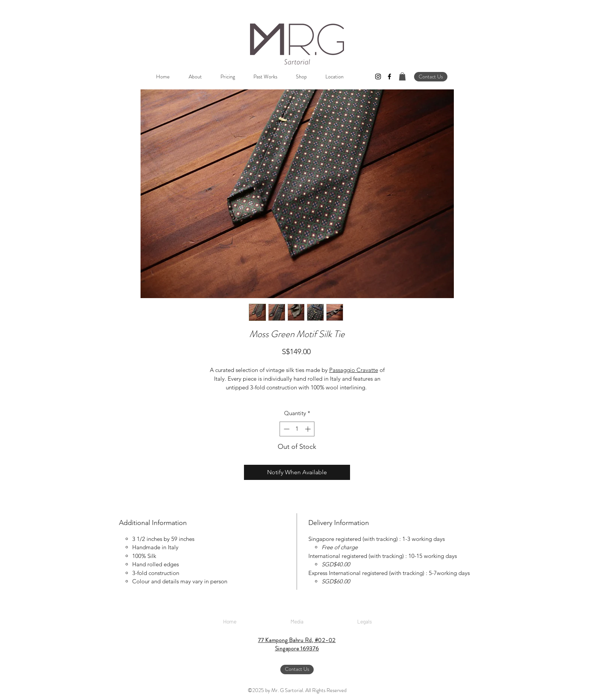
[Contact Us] (431, 77)
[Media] (297, 622)
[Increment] (309, 429)
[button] (402, 77)
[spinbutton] (297, 429)
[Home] (230, 622)
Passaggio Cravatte (354, 370)
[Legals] (364, 622)
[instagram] (378, 77)
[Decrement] (286, 429)
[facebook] (389, 77)
